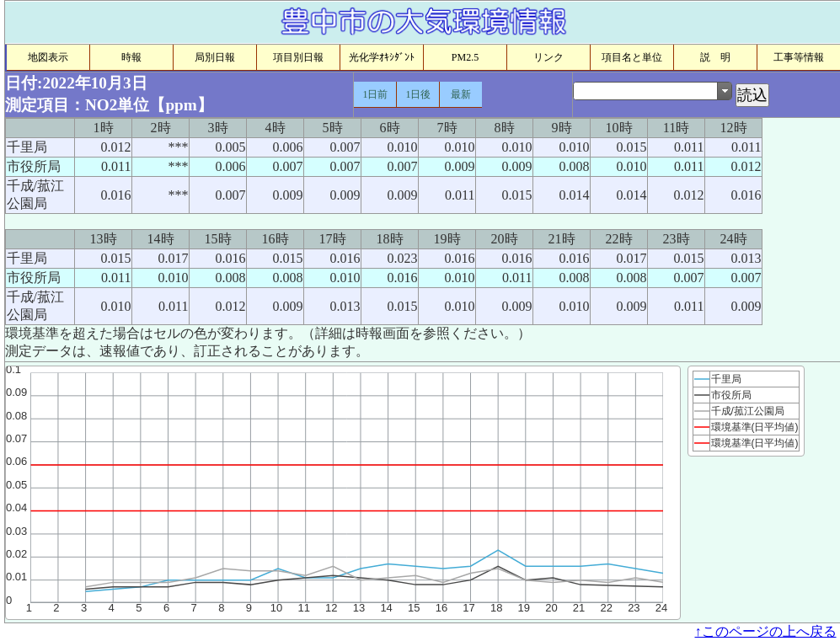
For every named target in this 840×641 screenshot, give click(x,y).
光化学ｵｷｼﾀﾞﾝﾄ (382, 57)
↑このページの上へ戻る (766, 631)
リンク (548, 57)
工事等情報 (799, 57)
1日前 (375, 94)
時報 (131, 57)
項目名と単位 (632, 57)
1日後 (418, 94)
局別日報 (215, 57)
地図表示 (48, 57)
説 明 (715, 57)
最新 (461, 94)
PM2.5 (465, 57)
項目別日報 (298, 57)
